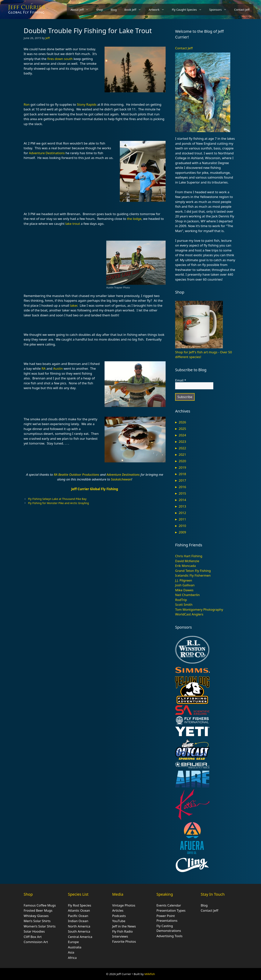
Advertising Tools (169, 936)
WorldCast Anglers (189, 614)
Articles (118, 910)
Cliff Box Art (33, 937)
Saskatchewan (121, 479)
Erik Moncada (185, 566)
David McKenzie (187, 561)
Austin (58, 368)
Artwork (158, 10)
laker (74, 305)
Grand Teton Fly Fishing (193, 571)
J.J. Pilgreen (184, 580)
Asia (71, 952)
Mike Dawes (184, 590)
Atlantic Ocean (79, 910)
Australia (75, 947)
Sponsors (220, 10)
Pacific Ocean (78, 916)
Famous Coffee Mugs (40, 905)
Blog (114, 10)
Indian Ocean (78, 921)
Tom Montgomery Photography (199, 609)
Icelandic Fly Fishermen (193, 575)
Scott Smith (184, 605)
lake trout (73, 224)
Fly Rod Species (80, 905)
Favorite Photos (124, 941)
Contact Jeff (242, 10)
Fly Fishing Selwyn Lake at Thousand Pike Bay (57, 499)
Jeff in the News (124, 926)
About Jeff (81, 10)
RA (44, 368)
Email (181, 380)
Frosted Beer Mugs (38, 910)
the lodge (134, 219)
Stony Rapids (87, 104)
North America (79, 926)
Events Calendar (169, 905)
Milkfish (150, 974)
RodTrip (181, 600)
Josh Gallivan (185, 585)
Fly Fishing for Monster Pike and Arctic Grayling (58, 503)
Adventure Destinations (47, 153)
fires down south (60, 59)
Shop (100, 10)
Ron (27, 104)
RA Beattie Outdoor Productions (77, 474)
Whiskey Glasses (36, 916)
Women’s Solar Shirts (40, 926)
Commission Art (36, 942)
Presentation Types (171, 910)
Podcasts (119, 916)
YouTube (119, 921)
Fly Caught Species (189, 10)
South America (79, 931)
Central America (80, 937)
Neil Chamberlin (187, 595)
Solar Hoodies (34, 931)
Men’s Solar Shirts (37, 921)
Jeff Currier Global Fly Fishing (95, 489)
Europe (73, 942)
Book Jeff (135, 10)
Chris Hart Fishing (189, 556)
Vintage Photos (124, 905)
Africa (72, 958)
